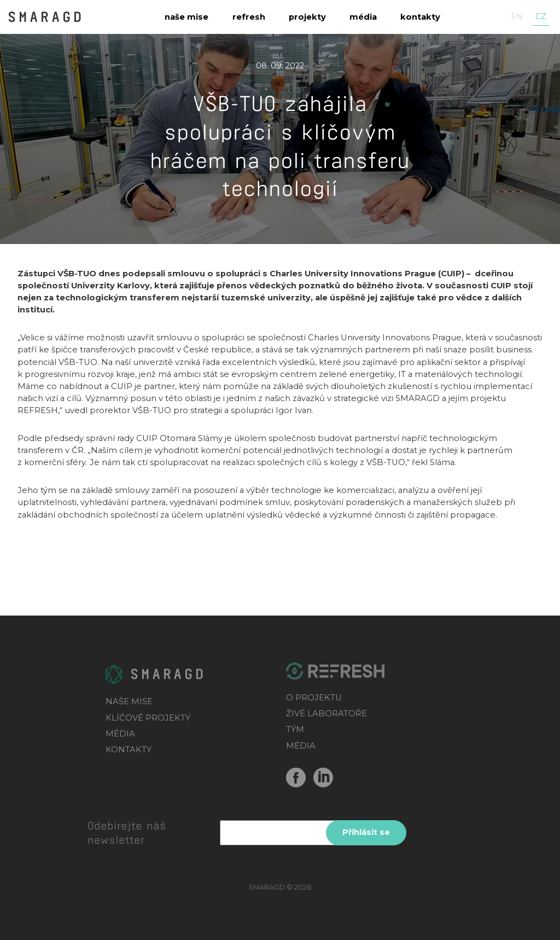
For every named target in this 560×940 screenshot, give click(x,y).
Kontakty (420, 17)
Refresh (249, 17)
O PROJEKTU (314, 698)
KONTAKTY (129, 750)
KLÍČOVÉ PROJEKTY (148, 718)
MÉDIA (120, 734)
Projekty (307, 17)
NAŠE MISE (129, 701)
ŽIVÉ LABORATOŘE (326, 713)
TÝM (295, 729)
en (517, 16)
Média (363, 17)
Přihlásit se (366, 832)
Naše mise (186, 17)
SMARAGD (46, 16)
